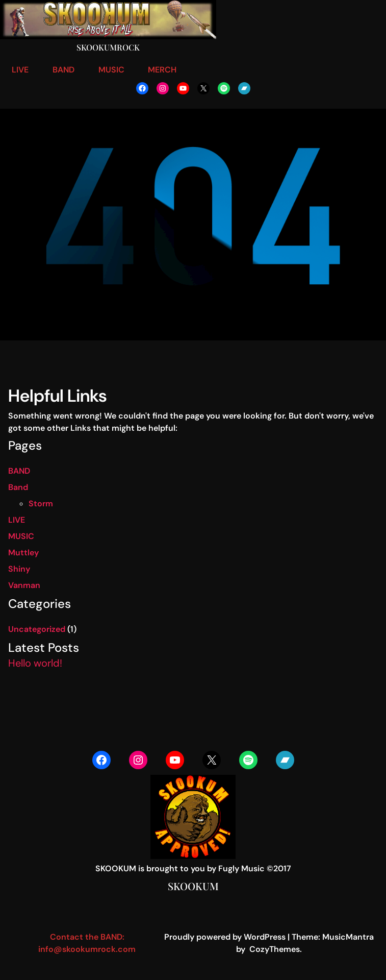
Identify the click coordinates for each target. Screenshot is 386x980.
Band (18, 487)
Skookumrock (108, 47)
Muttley (23, 553)
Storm (41, 504)
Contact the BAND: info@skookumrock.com (87, 943)
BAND (63, 70)
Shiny (19, 569)
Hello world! (35, 663)
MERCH (162, 70)
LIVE (20, 70)
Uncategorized (37, 629)
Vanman (24, 585)
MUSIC (111, 70)
